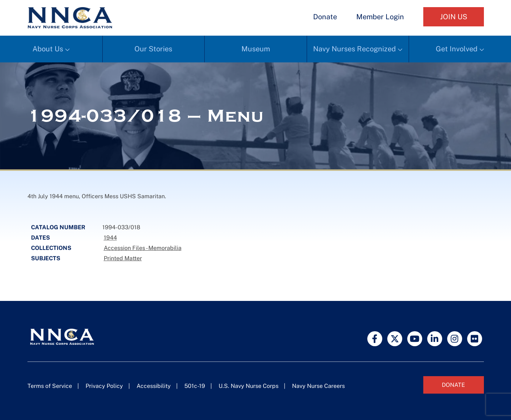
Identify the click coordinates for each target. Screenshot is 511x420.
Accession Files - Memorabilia (143, 248)
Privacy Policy (104, 386)
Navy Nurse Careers (318, 386)
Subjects (46, 258)
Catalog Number (58, 227)
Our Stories (153, 49)
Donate (325, 17)
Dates (40, 238)
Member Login (380, 17)
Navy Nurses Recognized (354, 49)
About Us (48, 49)
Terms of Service (50, 386)
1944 (110, 238)
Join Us (454, 17)
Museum (256, 49)
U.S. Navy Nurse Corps (249, 386)
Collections (51, 248)
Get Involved (457, 49)
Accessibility (154, 386)
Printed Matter (123, 258)
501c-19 (195, 386)
